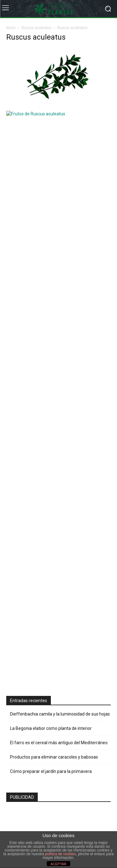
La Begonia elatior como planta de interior (51, 294)
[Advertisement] (53, 202)
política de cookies (61, 854)
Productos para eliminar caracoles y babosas (54, 322)
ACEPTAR (58, 864)
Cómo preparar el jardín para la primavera (51, 337)
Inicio (11, 28)
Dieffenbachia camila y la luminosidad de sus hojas (60, 279)
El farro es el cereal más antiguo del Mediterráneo (59, 308)
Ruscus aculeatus (37, 28)
